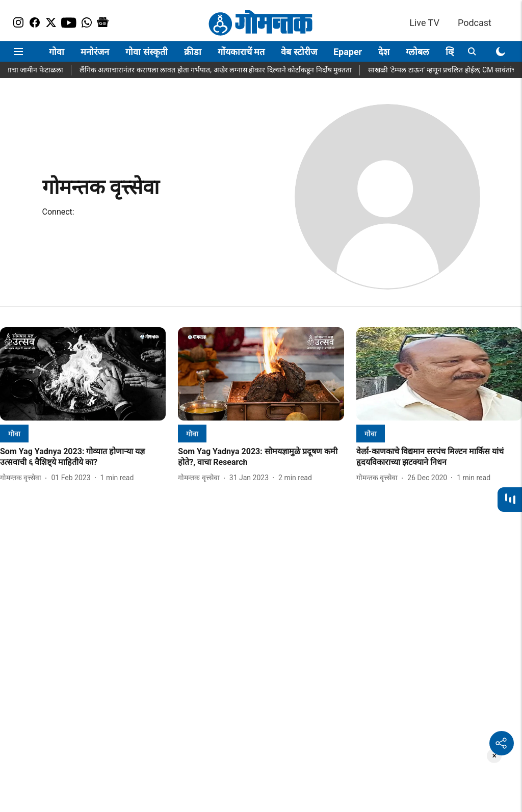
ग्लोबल (417, 52)
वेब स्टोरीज (299, 52)
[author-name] (23, 478)
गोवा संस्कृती (146, 52)
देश (384, 52)
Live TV (424, 23)
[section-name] (14, 434)
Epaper (348, 52)
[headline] (83, 457)
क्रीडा (193, 52)
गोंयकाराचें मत (241, 52)
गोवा (57, 52)
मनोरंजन (95, 52)
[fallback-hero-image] (83, 374)
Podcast (475, 23)
